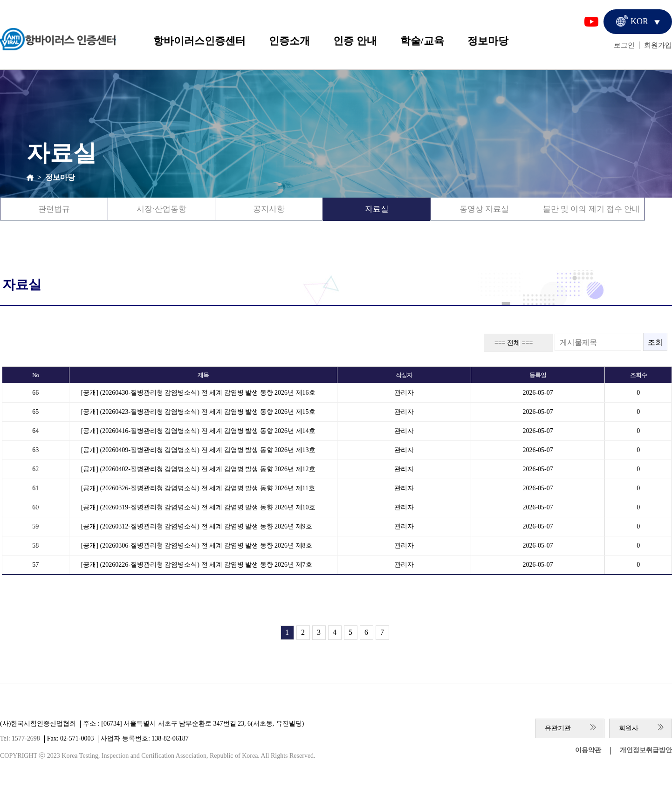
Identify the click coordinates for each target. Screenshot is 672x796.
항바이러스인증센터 (199, 41)
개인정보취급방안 (646, 750)
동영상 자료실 (484, 209)
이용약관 (588, 750)
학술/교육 (422, 41)
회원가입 (658, 45)
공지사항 (269, 209)
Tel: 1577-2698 (20, 738)
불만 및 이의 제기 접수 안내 (591, 209)
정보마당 (488, 41)
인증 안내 (355, 41)
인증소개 (289, 41)
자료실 (377, 209)
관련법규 (54, 209)
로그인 (624, 45)
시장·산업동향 (161, 209)
